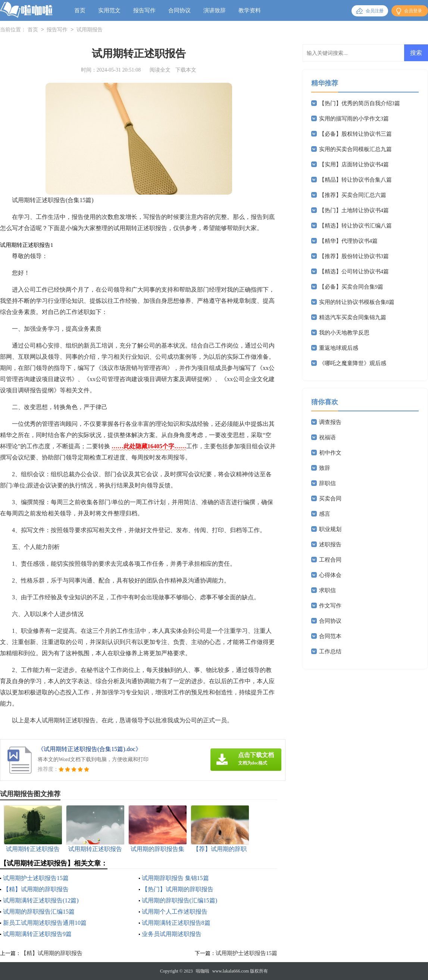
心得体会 (330, 575)
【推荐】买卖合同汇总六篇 (353, 195)
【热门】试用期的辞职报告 (178, 889)
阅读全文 (160, 70)
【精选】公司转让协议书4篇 (354, 271)
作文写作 (330, 606)
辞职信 (327, 483)
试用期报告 (90, 30)
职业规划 (330, 529)
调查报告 (330, 422)
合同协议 (179, 10)
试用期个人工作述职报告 (175, 912)
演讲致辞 (215, 10)
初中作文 (330, 453)
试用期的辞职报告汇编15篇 (39, 912)
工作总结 (330, 651)
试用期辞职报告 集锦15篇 (175, 878)
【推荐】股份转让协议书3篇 (354, 256)
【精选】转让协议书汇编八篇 (355, 226)
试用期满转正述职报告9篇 (37, 934)
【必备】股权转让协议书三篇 (355, 134)
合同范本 (330, 636)
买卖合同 (330, 499)
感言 (325, 514)
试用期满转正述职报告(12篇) (41, 900)
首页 (80, 10)
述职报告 (330, 544)
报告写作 (144, 10)
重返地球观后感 (339, 348)
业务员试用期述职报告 (172, 934)
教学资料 (250, 10)
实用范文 (109, 10)
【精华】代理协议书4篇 (349, 241)
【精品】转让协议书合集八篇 (355, 180)
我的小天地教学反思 (344, 333)
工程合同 (330, 560)
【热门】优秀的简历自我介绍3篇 (360, 103)
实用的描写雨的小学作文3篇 (354, 119)
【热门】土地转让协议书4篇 (354, 210)
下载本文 (186, 70)
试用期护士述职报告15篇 (36, 878)
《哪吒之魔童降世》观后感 (353, 363)
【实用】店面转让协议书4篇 (354, 164)
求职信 (327, 590)
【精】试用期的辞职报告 (36, 889)
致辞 (325, 468)
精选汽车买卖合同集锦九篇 (353, 317)
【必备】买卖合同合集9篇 (351, 287)
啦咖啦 (203, 971)
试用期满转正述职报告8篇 (176, 923)
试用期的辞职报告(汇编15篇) (180, 900)
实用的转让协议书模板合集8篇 (357, 302)
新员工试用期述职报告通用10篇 (45, 923)
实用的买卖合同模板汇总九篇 (355, 149)
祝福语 (327, 437)
